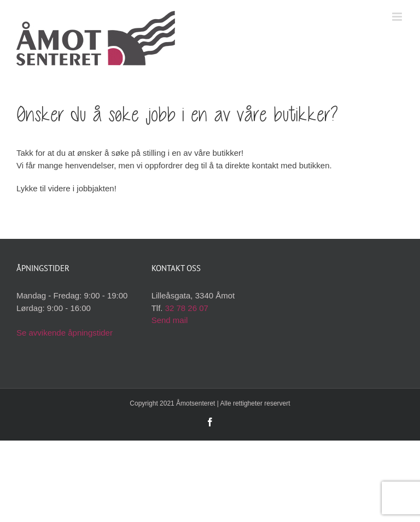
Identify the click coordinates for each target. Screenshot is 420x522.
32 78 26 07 (187, 308)
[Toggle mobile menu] (398, 17)
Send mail (170, 320)
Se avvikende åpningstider (65, 333)
